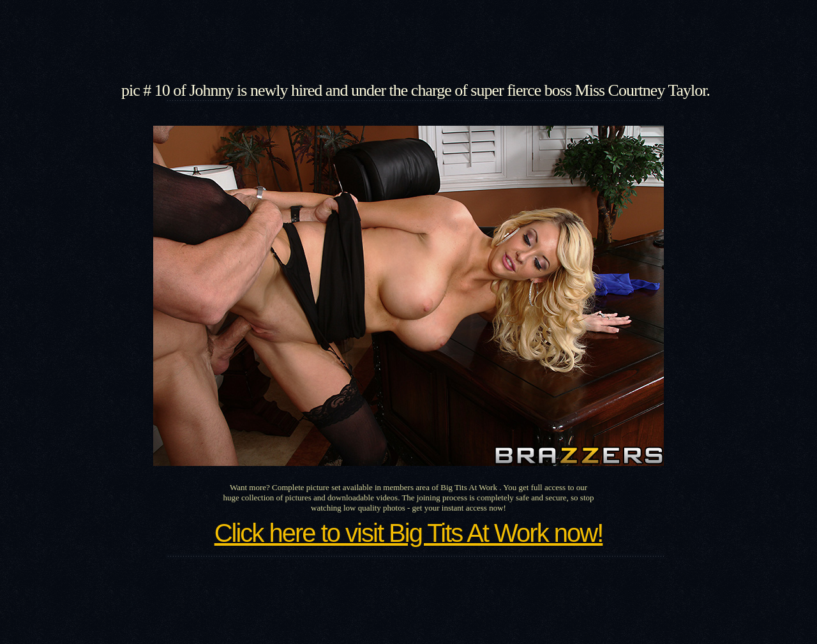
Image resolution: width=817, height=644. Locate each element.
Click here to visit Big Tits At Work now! (409, 533)
